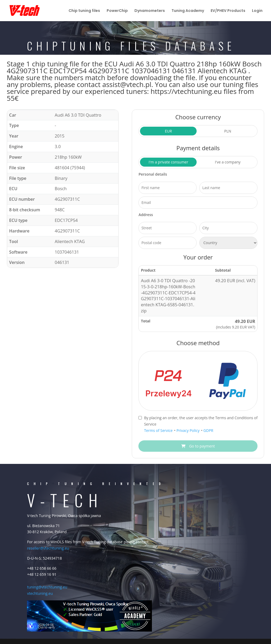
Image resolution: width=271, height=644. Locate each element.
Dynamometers (150, 11)
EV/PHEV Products (228, 11)
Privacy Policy (189, 430)
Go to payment (198, 446)
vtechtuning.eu (40, 593)
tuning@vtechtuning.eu (47, 587)
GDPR (208, 430)
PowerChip (117, 11)
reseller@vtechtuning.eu (48, 548)
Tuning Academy (188, 11)
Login (257, 11)
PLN (228, 131)
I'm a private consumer (169, 162)
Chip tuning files (84, 11)
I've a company (228, 162)
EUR (168, 131)
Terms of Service (159, 430)
